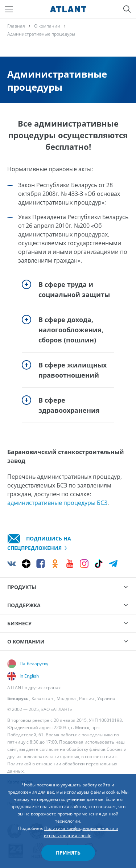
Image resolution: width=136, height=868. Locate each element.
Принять (68, 853)
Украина (106, 698)
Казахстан (42, 698)
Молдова (66, 698)
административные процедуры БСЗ (57, 503)
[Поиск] (127, 9)
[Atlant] (68, 9)
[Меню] (9, 9)
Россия (86, 698)
